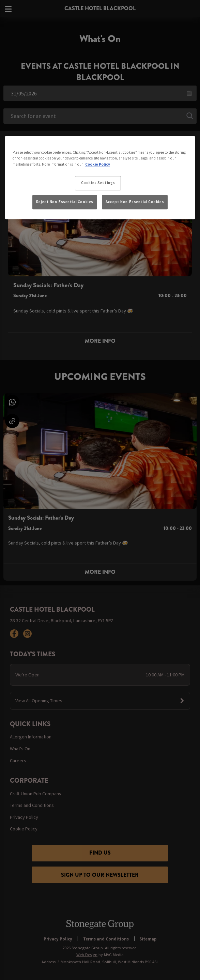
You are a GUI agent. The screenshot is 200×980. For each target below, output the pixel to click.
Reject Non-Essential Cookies (65, 202)
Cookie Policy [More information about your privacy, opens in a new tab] (98, 164)
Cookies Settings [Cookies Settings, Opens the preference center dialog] (98, 183)
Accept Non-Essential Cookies (135, 202)
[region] (100, 178)
